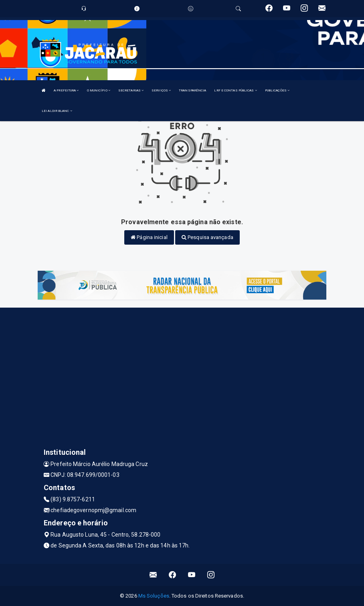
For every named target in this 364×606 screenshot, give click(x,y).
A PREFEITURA (66, 90)
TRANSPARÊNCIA (192, 90)
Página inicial (149, 237)
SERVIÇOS (161, 90)
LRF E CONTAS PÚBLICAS (235, 90)
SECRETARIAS (131, 90)
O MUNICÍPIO (99, 90)
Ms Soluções (154, 596)
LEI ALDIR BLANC (57, 111)
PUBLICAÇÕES (277, 90)
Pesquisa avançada (207, 237)
